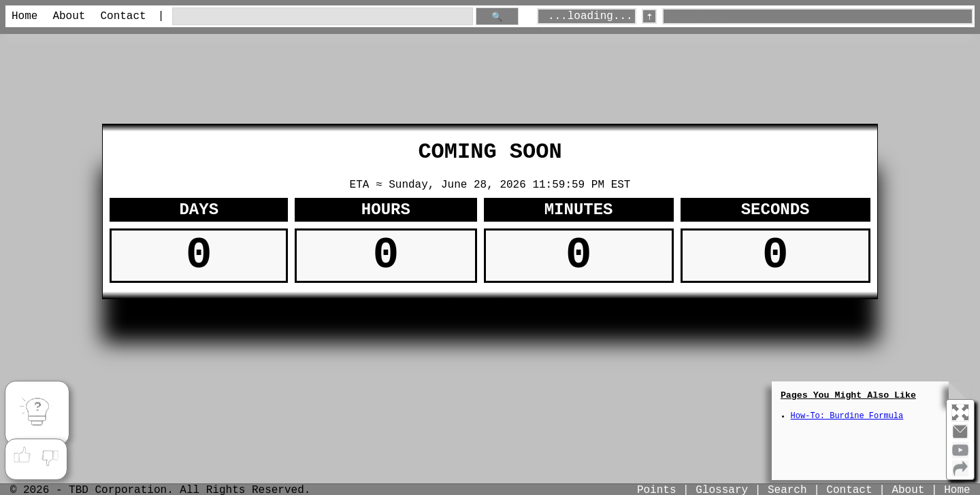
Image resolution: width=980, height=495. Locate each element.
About (69, 16)
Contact (123, 16)
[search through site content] (323, 17)
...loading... (590, 16)
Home (24, 16)
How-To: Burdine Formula (847, 416)
